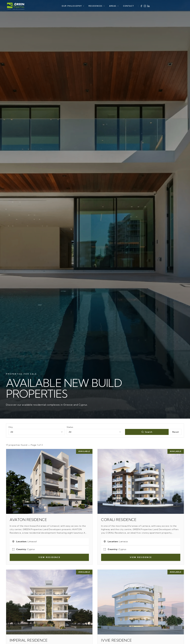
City (11, 427)
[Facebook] (141, 6)
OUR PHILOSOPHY (73, 6)
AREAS (114, 6)
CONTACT (129, 6)
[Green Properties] (16, 6)
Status (70, 427)
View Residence (49, 557)
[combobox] (37, 432)
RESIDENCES (97, 6)
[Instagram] (145, 6)
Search (147, 432)
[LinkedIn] (148, 6)
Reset (176, 432)
